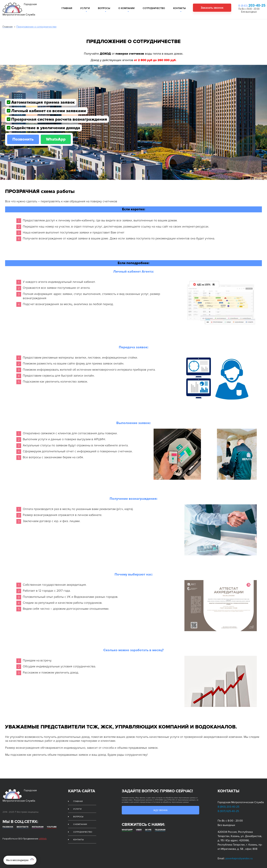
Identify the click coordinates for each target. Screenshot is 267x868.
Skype (148, 828)
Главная (67, 8)
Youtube (52, 821)
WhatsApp (57, 136)
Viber (139, 828)
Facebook (8, 821)
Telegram (160, 828)
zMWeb (43, 833)
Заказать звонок (210, 8)
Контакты (179, 8)
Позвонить (23, 136)
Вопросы (104, 8)
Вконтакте (23, 821)
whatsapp (127, 828)
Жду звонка (160, 807)
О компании (126, 8)
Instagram (38, 821)
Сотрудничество (154, 8)
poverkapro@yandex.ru (239, 856)
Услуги (85, 8)
